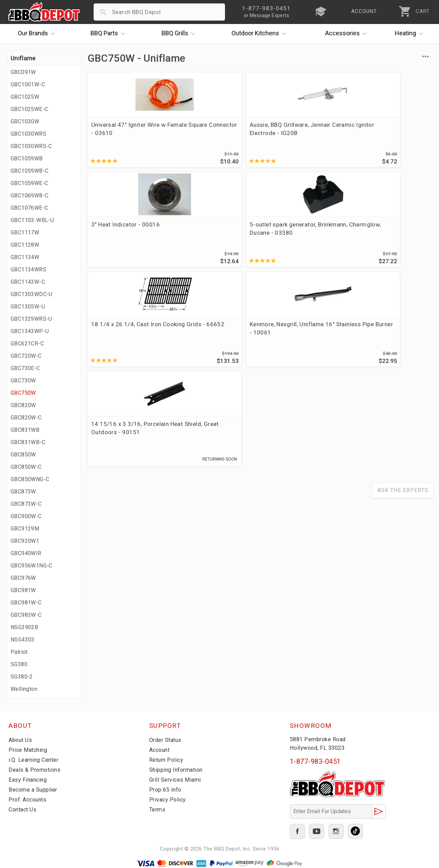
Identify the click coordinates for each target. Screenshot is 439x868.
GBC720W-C (26, 356)
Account (161, 750)
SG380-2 (22, 677)
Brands (38, 34)
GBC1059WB (27, 158)
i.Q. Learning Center (35, 760)
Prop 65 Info (166, 790)
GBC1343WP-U (30, 331)
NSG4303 (23, 640)
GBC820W (23, 405)
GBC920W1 (25, 541)
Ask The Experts (403, 296)
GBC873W (23, 492)
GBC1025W (25, 97)
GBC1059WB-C (29, 171)
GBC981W (23, 590)
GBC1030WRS (28, 134)
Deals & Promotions (36, 770)
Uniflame (23, 58)
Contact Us (24, 809)
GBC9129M (25, 529)
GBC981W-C (26, 603)
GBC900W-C (26, 516)
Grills (180, 34)
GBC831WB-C (28, 442)
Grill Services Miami (176, 780)
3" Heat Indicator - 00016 (301, 125)
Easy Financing (29, 780)
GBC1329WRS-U (31, 319)
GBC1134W (25, 257)
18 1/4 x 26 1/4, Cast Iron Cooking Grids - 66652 (126, 231)
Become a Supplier (34, 790)
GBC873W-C (26, 504)
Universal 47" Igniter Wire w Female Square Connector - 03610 (125, 133)
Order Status (167, 740)
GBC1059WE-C (29, 183)
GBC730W (23, 381)
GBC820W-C (26, 418)
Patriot (19, 652)
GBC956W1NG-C (32, 566)
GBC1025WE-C (29, 109)
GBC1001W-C (28, 84)
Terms (158, 809)
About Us (21, 740)
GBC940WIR (26, 553)
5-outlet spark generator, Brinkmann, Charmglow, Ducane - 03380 (388, 133)
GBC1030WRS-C (31, 146)
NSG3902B (24, 627)
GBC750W (23, 393)
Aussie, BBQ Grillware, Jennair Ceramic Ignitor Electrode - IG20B (211, 133)
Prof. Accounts (29, 799)
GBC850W (23, 455)
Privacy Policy (168, 799)
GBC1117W (25, 233)
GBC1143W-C (28, 282)
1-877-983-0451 (315, 761)
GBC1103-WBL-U (32, 220)
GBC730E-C (25, 368)
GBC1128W (25, 245)
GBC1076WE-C (29, 208)
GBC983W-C (26, 615)
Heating (411, 34)
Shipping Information (178, 770)
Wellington (24, 689)
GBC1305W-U (28, 307)
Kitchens (260, 34)
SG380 (19, 664)
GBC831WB (25, 430)
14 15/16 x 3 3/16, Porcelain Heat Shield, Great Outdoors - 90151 (300, 235)
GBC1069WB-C (29, 195)
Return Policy (167, 760)
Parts (109, 34)
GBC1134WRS (28, 270)
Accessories (348, 34)
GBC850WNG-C (30, 479)
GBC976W (23, 578)
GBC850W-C (26, 467)
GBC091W (23, 72)
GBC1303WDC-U (32, 294)
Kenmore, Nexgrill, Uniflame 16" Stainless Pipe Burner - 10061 (210, 235)
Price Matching (29, 750)
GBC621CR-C (27, 344)
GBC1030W (25, 121)
